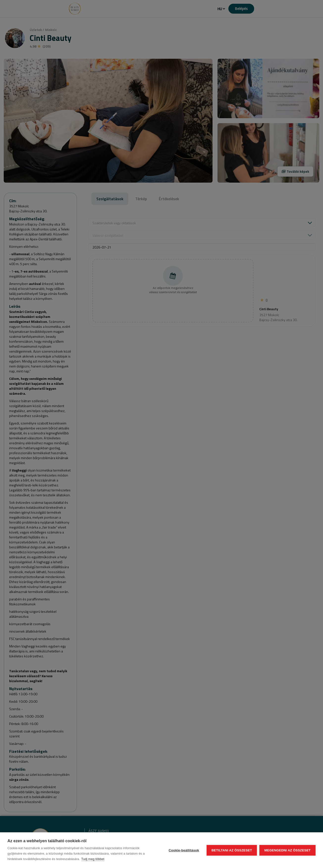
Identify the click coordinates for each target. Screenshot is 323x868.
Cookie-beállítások (184, 850)
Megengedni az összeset (287, 850)
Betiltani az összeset (232, 850)
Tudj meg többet (93, 859)
